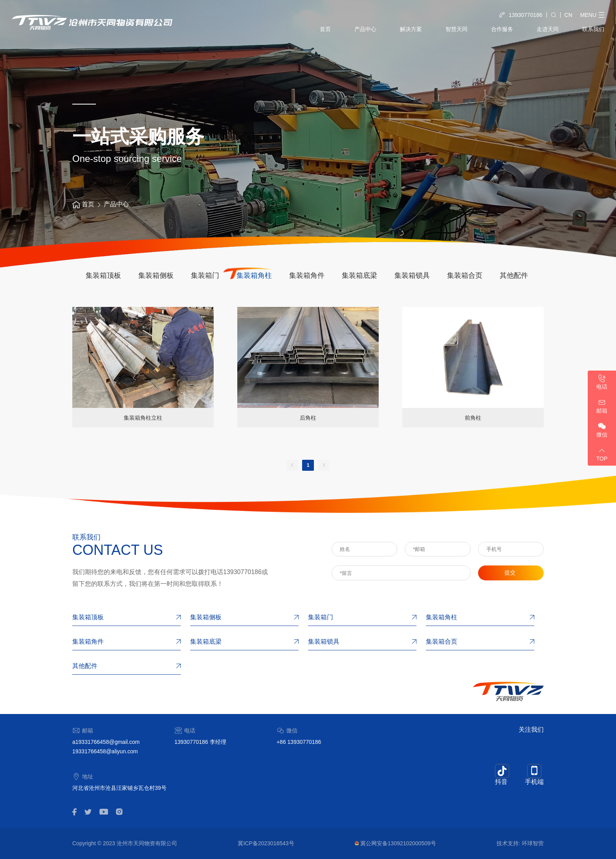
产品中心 (365, 29)
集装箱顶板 (103, 275)
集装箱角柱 (254, 275)
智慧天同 (456, 29)
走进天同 (548, 29)
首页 (325, 29)
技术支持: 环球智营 (520, 843)
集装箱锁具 (412, 275)
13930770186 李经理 (200, 742)
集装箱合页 (465, 275)
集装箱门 (205, 275)
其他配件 (514, 275)
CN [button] (568, 15)
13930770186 (242, 572)
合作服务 (502, 29)
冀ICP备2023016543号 (266, 843)
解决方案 (411, 29)
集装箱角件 (307, 275)
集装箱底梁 (359, 275)
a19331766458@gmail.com (106, 742)
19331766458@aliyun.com (105, 751)
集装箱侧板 (156, 275)
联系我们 (593, 29)
